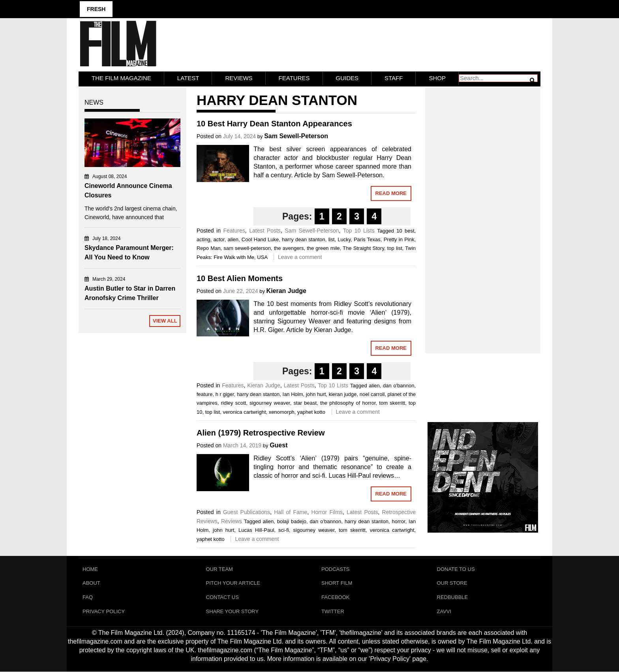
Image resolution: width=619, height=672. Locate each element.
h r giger (225, 394)
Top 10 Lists (359, 231)
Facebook (336, 598)
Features (294, 78)
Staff (394, 78)
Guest (279, 445)
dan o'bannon (399, 386)
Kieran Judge (286, 291)
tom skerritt (392, 403)
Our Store (452, 583)
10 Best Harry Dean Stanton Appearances (274, 124)
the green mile (323, 248)
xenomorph (282, 412)
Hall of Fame (291, 512)
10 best (405, 231)
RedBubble (453, 598)
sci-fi (284, 530)
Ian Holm (293, 394)
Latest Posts (265, 231)
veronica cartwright (244, 412)
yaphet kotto (311, 412)
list (332, 239)
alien (233, 239)
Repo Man (209, 248)
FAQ (88, 598)
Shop (437, 78)
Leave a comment (300, 257)
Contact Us (222, 598)
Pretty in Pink (399, 239)
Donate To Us (456, 569)
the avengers (289, 248)
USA (262, 257)
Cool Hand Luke (260, 239)
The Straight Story (363, 248)
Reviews (239, 78)
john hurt (316, 394)
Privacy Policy (104, 612)
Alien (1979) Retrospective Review (261, 433)
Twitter (333, 612)
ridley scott (233, 403)
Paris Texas (367, 239)
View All (165, 321)
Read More (391, 193)
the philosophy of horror (348, 403)
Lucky (344, 239)
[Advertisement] (483, 212)
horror (399, 521)
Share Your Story (233, 612)
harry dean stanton (304, 239)
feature (204, 394)
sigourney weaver (270, 403)
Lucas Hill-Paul (256, 530)
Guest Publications (247, 512)
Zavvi (444, 612)
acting (204, 239)
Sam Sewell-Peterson (296, 136)
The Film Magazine (121, 78)
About (91, 583)
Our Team (219, 569)
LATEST (188, 78)
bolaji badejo (292, 521)
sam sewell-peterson (247, 248)
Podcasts (336, 569)
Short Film (337, 583)
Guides (347, 78)
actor (219, 239)
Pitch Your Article (233, 583)
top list (395, 248)
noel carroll (372, 394)
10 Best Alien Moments (240, 278)
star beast (305, 403)
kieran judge (343, 394)
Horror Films (327, 512)
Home (90, 569)
